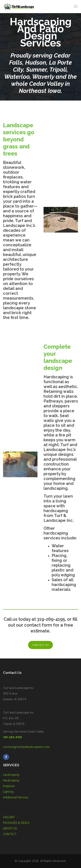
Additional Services (16, 798)
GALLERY (9, 817)
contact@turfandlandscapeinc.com (26, 747)
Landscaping (11, 775)
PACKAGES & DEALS (16, 823)
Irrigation (9, 786)
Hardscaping (11, 781)
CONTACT (10, 834)
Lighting (8, 792)
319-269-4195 (13, 737)
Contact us (40, 645)
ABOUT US (10, 829)
